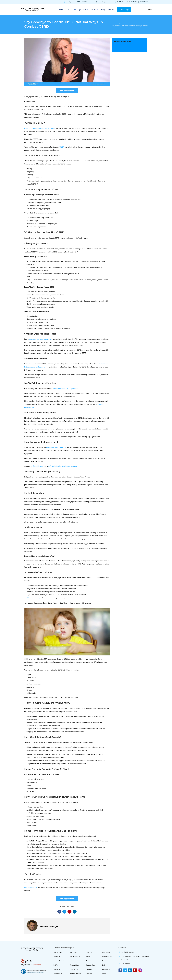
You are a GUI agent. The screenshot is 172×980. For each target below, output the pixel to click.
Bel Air (56, 965)
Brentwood (57, 969)
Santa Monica (74, 952)
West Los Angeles (75, 974)
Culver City (90, 952)
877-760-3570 (144, 2)
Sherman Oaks (91, 965)
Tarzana (88, 961)
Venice (104, 974)
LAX (104, 965)
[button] (59, 912)
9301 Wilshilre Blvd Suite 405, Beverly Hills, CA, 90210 (134, 958)
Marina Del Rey (107, 957)
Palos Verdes (106, 969)
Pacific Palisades (75, 957)
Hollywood (57, 957)
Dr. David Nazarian (126, 953)
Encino (88, 957)
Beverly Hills (58, 952)
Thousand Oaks (75, 965)
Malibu (72, 961)
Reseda (104, 961)
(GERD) (62, 147)
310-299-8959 (133, 2)
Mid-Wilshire (106, 952)
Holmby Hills (58, 974)
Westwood (89, 974)
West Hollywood (59, 961)
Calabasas (89, 969)
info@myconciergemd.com (102, 2)
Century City (74, 969)
